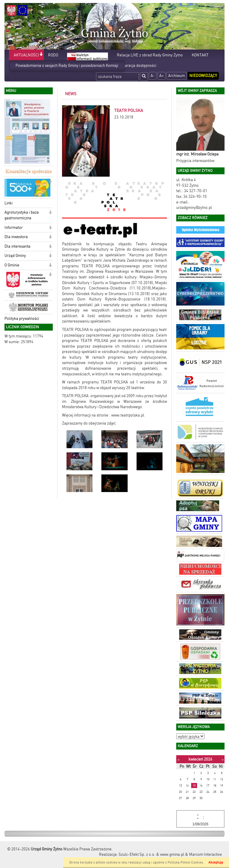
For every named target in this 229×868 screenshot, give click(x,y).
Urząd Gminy (15, 256)
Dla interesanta (17, 246)
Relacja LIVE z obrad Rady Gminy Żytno (150, 55)
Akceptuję (216, 862)
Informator (14, 228)
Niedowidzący (203, 76)
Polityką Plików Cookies (185, 862)
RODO (53, 55)
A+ (161, 76)
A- (153, 76)
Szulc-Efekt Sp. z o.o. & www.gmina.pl (151, 854)
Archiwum (177, 76)
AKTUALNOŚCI (26, 55)
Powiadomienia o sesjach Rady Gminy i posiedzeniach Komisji (67, 65)
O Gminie (12, 265)
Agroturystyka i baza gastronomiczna (22, 215)
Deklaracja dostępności (137, 65)
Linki (8, 203)
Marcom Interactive (205, 854)
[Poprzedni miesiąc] (178, 760)
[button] (41, 55)
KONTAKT (200, 55)
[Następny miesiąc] (223, 760)
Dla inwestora (16, 237)
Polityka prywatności (22, 319)
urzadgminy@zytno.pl (194, 208)
